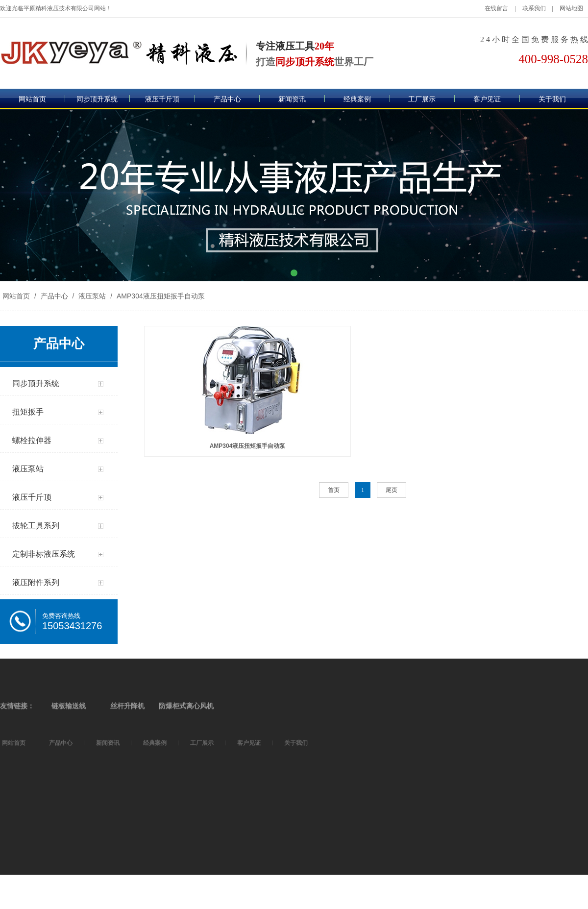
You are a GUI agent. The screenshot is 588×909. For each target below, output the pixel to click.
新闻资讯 (292, 99)
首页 (334, 490)
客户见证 (487, 99)
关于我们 (552, 99)
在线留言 (496, 8)
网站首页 (32, 99)
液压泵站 (92, 296)
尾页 (392, 490)
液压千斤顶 (162, 99)
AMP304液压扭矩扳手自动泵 (160, 296)
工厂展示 (422, 99)
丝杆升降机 (127, 745)
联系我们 (534, 8)
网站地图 (571, 8)
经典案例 (357, 99)
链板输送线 (69, 745)
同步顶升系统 (97, 99)
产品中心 (227, 99)
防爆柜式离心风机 (186, 745)
